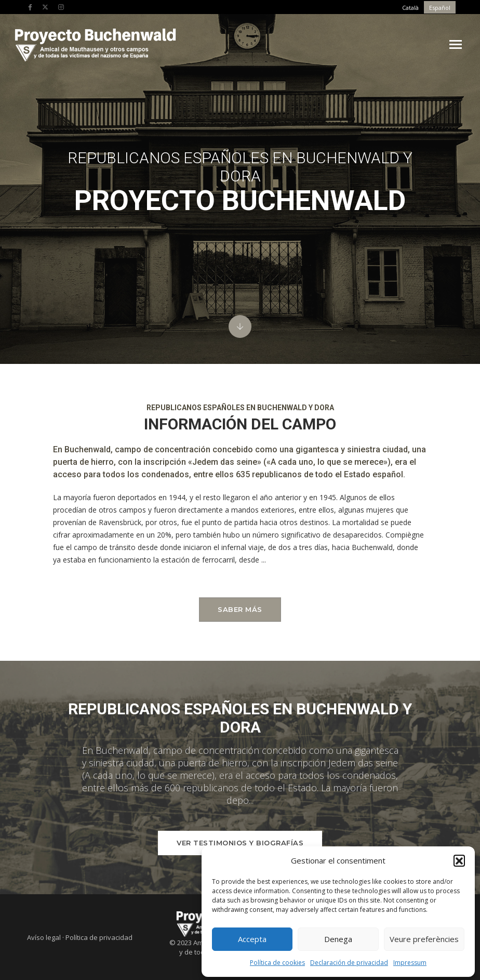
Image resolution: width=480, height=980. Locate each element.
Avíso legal (44, 937)
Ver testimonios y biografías (240, 843)
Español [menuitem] (440, 8)
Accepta (252, 937)
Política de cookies (277, 961)
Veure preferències (424, 937)
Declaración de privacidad (349, 961)
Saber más (240, 609)
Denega (338, 937)
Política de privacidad (99, 937)
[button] (459, 858)
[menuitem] (410, 7)
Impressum (410, 961)
